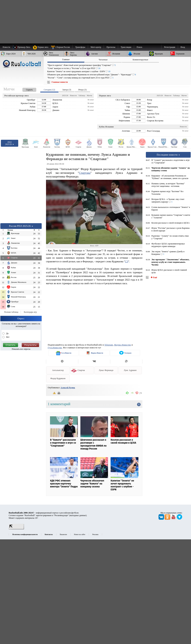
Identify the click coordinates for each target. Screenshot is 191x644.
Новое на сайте (80, 534)
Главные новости (60, 82)
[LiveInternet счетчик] (16, 529)
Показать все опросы (21, 349)
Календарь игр (30, 312)
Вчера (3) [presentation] (82, 90)
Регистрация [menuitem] (170, 47)
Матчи (89, 95)
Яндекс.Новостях (123, 345)
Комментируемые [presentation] (140, 60)
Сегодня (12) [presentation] (49, 90)
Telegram (109, 345)
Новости (73, 95)
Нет (7, 337)
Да (7, 333)
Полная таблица (11, 312)
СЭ (127, 261)
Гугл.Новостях (55, 348)
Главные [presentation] (66, 59)
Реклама (95, 534)
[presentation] (26, 89)
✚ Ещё (154, 277)
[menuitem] (62, 47)
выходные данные (78, 515)
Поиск (139, 47)
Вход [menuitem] (183, 47)
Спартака (85, 173)
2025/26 (65, 95)
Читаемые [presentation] (103, 60)
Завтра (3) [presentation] (67, 90)
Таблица (82, 95)
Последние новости (168, 155)
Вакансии (63, 534)
